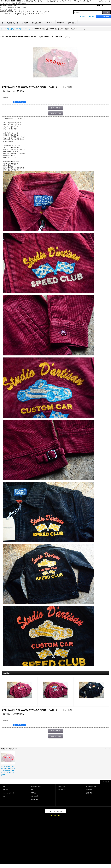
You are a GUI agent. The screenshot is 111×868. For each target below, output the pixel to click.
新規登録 (92, 17)
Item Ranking (34, 799)
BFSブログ (62, 790)
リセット (107, 748)
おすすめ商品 (34, 796)
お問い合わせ (55, 108)
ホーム (5, 787)
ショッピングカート (9, 793)
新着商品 (33, 793)
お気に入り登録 (56, 113)
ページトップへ (106, 782)
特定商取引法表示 (91, 787)
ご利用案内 (89, 790)
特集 (32, 790)
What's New (62, 787)
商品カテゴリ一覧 (36, 787)
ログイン (83, 17)
